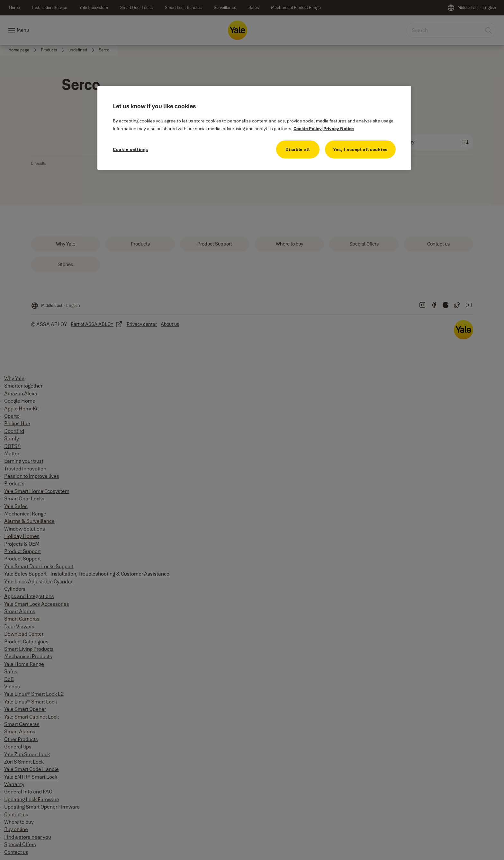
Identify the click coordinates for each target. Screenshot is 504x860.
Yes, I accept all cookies (360, 149)
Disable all (298, 149)
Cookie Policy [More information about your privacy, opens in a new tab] (308, 129)
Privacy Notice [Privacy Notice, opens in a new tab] (339, 129)
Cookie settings (130, 149)
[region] (254, 128)
